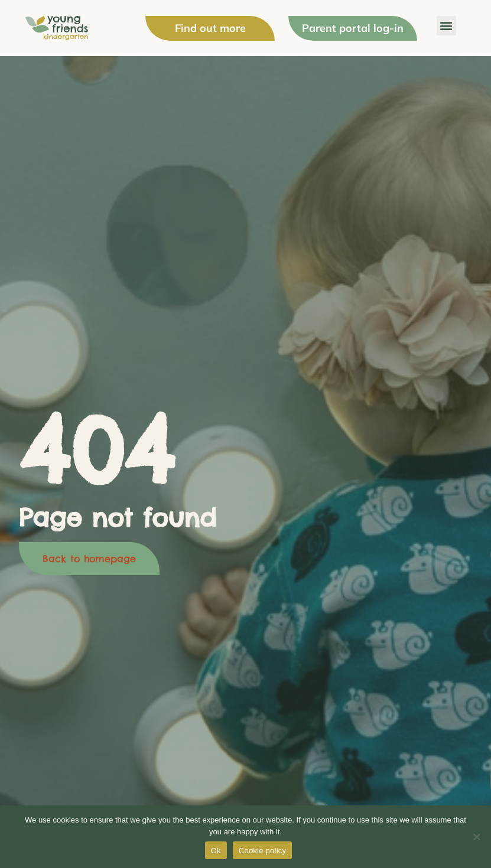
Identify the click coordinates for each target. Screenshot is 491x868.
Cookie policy (263, 851)
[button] (446, 26)
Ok (216, 851)
